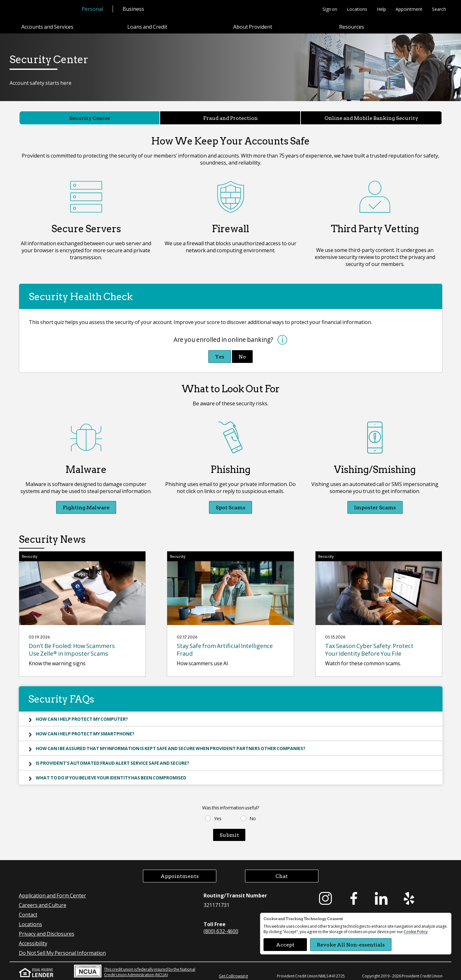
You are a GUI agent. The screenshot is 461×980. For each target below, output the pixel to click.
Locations (357, 9)
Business (133, 9)
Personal (92, 9)
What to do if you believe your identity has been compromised (111, 771)
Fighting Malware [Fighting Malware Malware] (86, 501)
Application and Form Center (52, 889)
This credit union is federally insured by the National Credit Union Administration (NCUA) (135, 964)
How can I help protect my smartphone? (85, 727)
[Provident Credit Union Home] (45, 9)
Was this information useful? (231, 801)
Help (381, 9)
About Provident (253, 27)
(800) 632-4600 (221, 924)
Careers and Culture (43, 898)
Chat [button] (282, 869)
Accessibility (33, 936)
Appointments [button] (180, 869)
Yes (220, 350)
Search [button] (439, 9)
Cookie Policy (416, 932)
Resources (352, 27)
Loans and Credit (147, 27)
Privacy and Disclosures (47, 927)
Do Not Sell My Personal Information (62, 946)
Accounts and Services (47, 27)
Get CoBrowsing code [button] (233, 972)
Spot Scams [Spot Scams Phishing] (230, 501)
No (242, 350)
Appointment (409, 9)
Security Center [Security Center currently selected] (90, 118)
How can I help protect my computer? (82, 712)
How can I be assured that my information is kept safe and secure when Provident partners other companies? (171, 741)
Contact (28, 908)
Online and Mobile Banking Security (371, 118)
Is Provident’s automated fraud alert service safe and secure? (112, 756)
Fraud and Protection (230, 118)
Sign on (330, 9)
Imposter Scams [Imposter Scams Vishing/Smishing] (375, 501)
